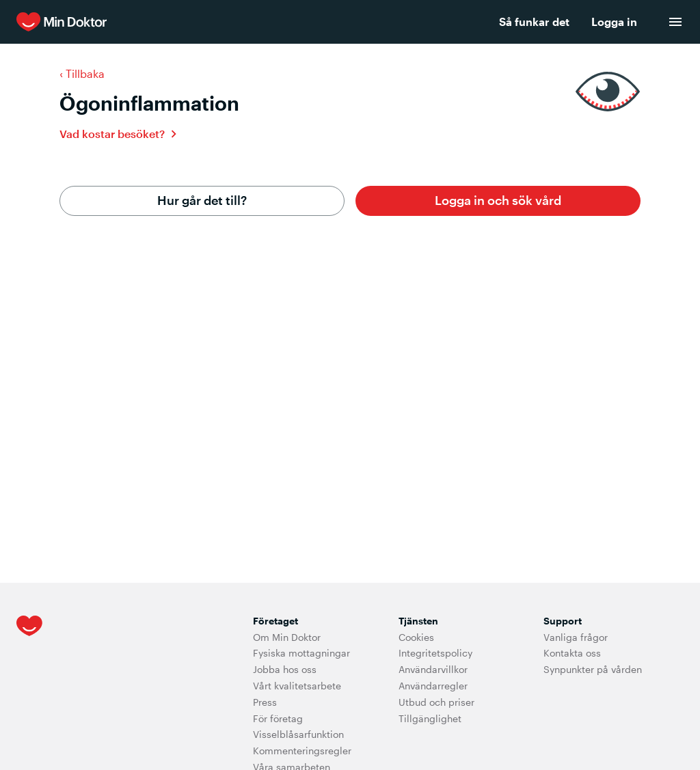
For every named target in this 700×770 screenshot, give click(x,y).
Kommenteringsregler (302, 751)
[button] (498, 201)
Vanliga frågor (576, 637)
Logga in (614, 22)
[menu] (675, 22)
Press (265, 702)
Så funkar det (534, 22)
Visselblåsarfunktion (298, 734)
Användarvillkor (433, 669)
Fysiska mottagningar (301, 653)
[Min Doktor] (220, 22)
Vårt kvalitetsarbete (297, 686)
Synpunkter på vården (593, 669)
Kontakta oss (572, 653)
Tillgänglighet (430, 718)
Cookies (416, 637)
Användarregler (433, 686)
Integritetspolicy (435, 653)
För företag (278, 718)
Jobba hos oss (285, 669)
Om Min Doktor (287, 637)
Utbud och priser (436, 702)
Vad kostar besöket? (112, 134)
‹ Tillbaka (82, 73)
